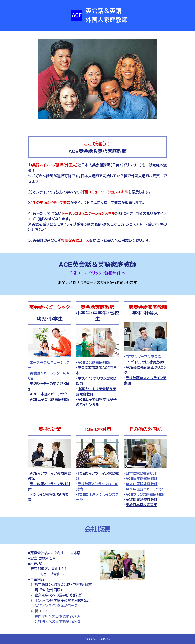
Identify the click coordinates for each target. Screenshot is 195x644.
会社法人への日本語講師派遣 (57, 622)
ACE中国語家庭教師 (142, 484)
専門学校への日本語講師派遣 (57, 616)
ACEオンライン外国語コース (56, 606)
